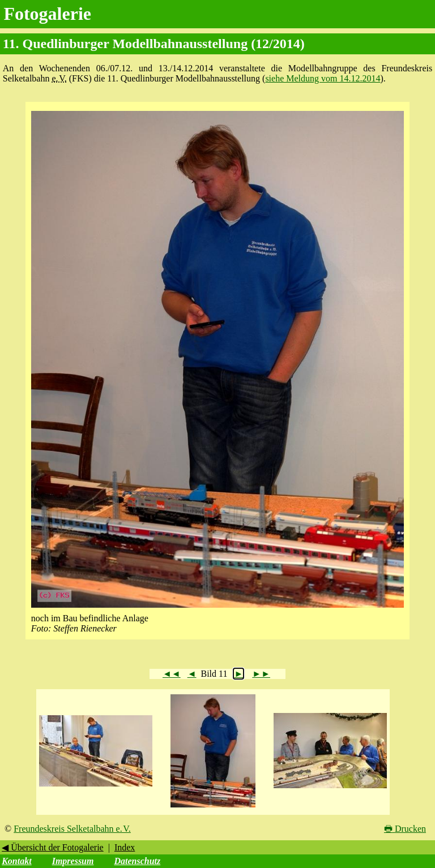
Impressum (73, 861)
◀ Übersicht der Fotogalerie (53, 847)
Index (125, 847)
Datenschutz (137, 861)
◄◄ (172, 674)
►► (261, 674)
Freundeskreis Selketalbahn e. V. (72, 829)
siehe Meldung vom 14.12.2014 (323, 78)
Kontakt (16, 861)
